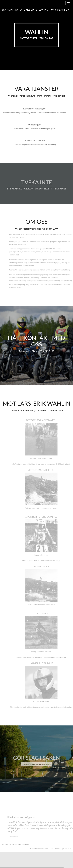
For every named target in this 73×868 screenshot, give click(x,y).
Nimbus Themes (49, 849)
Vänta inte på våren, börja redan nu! (37, 765)
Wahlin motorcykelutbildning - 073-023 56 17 (36, 10)
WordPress (67, 849)
